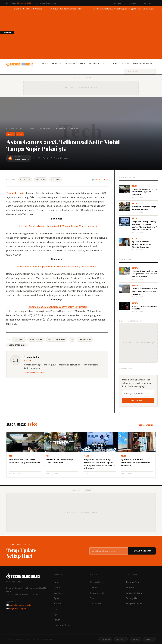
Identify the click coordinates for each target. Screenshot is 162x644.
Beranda (10, 129)
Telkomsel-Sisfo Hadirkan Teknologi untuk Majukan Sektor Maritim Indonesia (57, 226)
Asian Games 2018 (17, 345)
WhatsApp (41, 180)
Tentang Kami (120, 3)
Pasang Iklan (132, 598)
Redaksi (134, 3)
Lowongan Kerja (143, 63)
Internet (94, 63)
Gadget (57, 63)
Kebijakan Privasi (134, 604)
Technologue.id (15, 193)
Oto (106, 63)
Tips (115, 63)
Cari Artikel (95, 604)
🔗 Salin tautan (100, 180)
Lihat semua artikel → (35, 372)
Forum (125, 63)
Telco (22, 129)
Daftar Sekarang (142, 551)
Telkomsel (19, 339)
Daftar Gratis (138, 400)
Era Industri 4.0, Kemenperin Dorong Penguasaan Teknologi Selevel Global (57, 267)
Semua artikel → (147, 425)
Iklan (143, 3)
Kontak (152, 3)
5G (72, 339)
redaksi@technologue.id (20, 605)
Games (93, 588)
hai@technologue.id (18, 608)
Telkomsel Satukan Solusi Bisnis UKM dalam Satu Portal (57, 307)
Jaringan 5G (85, 339)
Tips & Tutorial (97, 593)
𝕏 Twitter (25, 180)
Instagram (105, 639)
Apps (82, 63)
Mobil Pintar (36, 339)
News (45, 63)
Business (70, 63)
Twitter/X (121, 639)
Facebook (56, 180)
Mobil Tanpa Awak (57, 339)
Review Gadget (97, 582)
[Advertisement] (88, 34)
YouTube (135, 639)
